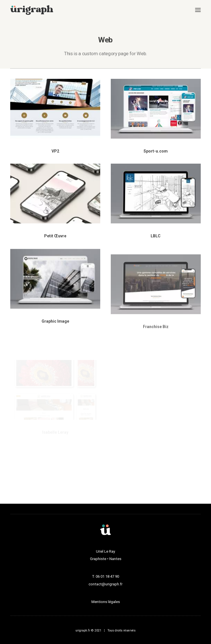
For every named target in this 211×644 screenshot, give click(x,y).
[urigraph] (32, 10)
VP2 (55, 151)
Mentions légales (106, 602)
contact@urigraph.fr (106, 584)
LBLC (156, 237)
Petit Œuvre (55, 236)
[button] (198, 10)
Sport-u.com (156, 151)
